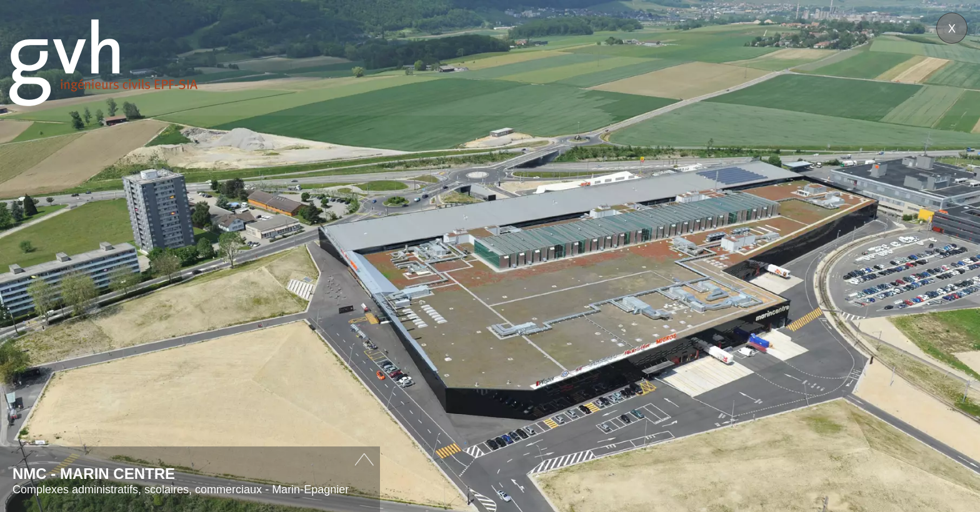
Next (922, 288)
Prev (58, 288)
